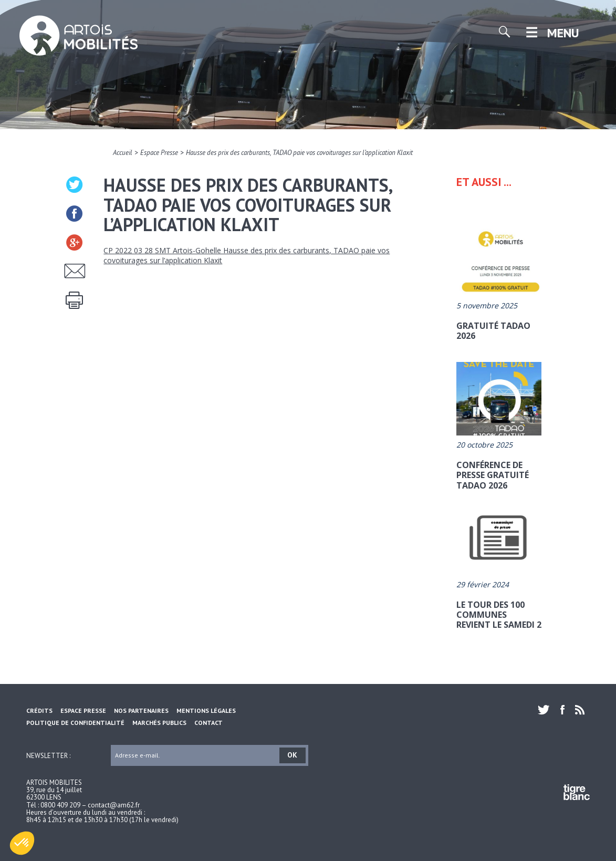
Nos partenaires (141, 710)
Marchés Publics (159, 723)
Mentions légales (206, 710)
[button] (22, 843)
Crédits (39, 710)
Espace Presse (159, 153)
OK (292, 755)
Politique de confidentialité (75, 723)
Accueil (123, 153)
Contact (208, 723)
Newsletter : (48, 755)
